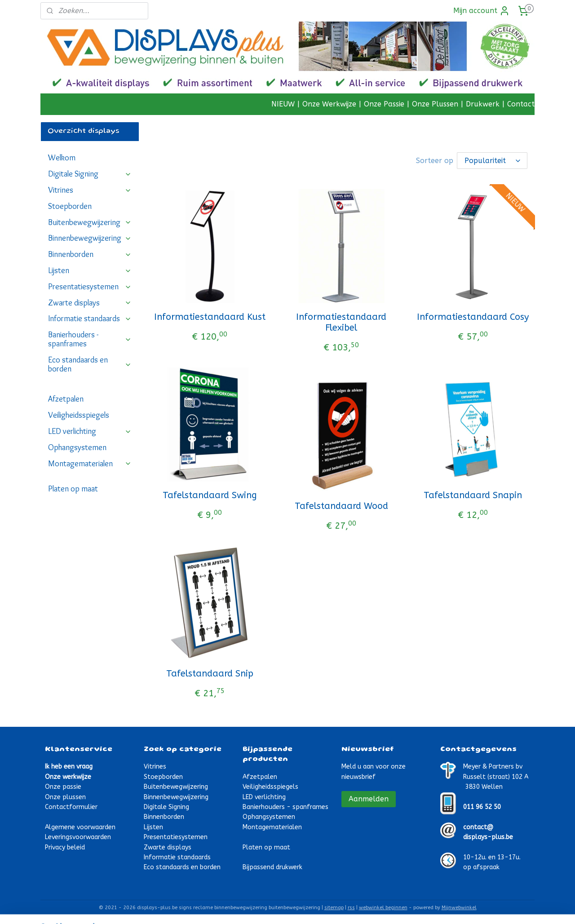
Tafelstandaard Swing (210, 495)
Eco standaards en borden (90, 364)
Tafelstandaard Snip (210, 674)
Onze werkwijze (68, 777)
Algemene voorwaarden (80, 827)
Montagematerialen (90, 464)
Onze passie (63, 787)
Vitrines (90, 190)
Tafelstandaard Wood (341, 506)
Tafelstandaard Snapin (473, 495)
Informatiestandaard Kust (210, 317)
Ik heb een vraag (69, 767)
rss (351, 908)
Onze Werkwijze (329, 104)
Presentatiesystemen (90, 287)
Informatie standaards (90, 318)
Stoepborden (70, 206)
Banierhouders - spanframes (90, 339)
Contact (521, 104)
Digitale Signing (90, 174)
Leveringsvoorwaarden (78, 837)
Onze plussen (65, 797)
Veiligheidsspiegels (79, 415)
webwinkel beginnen (383, 908)
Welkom (62, 158)
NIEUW (283, 104)
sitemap (334, 908)
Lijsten (90, 270)
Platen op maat (73, 489)
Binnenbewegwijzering (90, 238)
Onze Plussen (435, 104)
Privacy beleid (65, 847)
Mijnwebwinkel (459, 908)
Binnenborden (90, 254)
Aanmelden (369, 799)
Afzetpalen (66, 399)
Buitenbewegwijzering (90, 222)
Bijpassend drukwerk (272, 867)
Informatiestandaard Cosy (473, 317)
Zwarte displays (90, 303)
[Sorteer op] (492, 161)
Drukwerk (483, 104)
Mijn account (482, 11)
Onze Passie (384, 104)
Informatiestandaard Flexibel (341, 322)
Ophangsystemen (77, 447)
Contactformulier (71, 807)
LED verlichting (90, 431)
